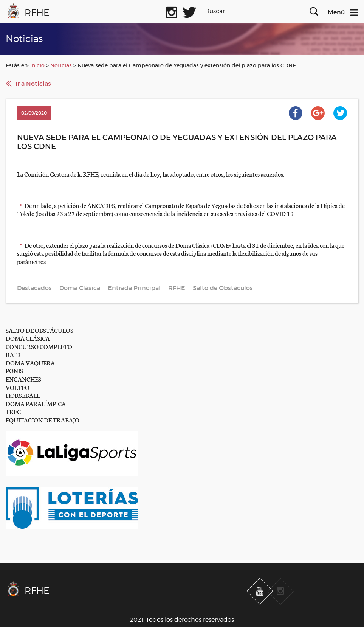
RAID (13, 354)
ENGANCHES (23, 379)
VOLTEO (18, 387)
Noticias (61, 65)
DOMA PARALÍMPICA (36, 403)
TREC (13, 411)
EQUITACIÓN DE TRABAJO (43, 420)
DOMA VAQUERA (30, 362)
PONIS (14, 370)
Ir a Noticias (33, 84)
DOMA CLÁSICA (28, 338)
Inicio (37, 65)
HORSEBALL (23, 395)
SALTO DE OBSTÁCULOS (39, 330)
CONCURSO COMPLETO (39, 346)
